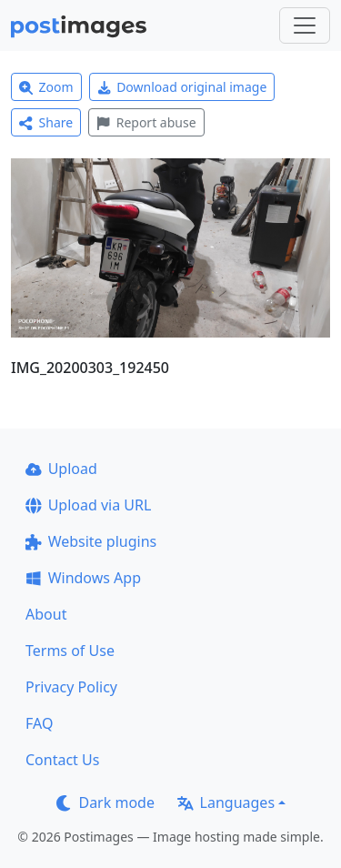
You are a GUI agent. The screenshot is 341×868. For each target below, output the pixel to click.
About (46, 614)
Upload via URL (88, 505)
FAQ (39, 723)
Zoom (46, 87)
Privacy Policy (71, 687)
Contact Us (62, 760)
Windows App (83, 578)
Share (46, 122)
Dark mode (105, 802)
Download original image (182, 87)
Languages (226, 802)
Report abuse (146, 122)
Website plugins (91, 541)
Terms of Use (70, 651)
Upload (61, 469)
